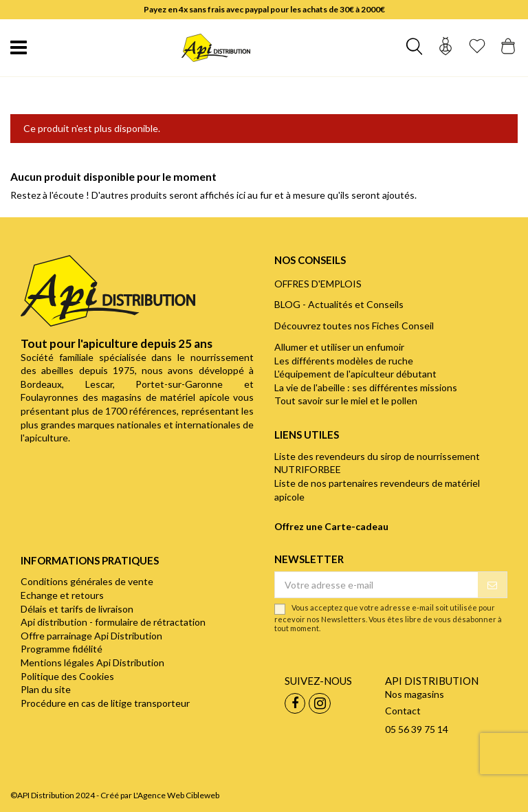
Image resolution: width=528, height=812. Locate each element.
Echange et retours (62, 595)
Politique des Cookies (67, 676)
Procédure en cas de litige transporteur (105, 703)
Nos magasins (415, 694)
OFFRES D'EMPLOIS (318, 284)
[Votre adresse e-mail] (376, 585)
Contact (403, 711)
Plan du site (46, 689)
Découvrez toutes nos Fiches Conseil (354, 326)
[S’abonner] (492, 585)
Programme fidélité (62, 649)
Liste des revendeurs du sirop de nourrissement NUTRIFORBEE (377, 463)
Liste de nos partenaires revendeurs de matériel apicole (377, 490)
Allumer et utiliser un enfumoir (339, 347)
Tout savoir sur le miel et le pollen (346, 400)
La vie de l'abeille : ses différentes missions (366, 387)
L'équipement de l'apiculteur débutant (355, 374)
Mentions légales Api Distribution (92, 662)
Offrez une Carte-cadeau (331, 526)
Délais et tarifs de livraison (77, 609)
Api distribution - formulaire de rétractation (113, 622)
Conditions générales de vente (87, 581)
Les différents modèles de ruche (344, 361)
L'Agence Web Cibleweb (176, 795)
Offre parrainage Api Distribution (91, 636)
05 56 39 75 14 (417, 729)
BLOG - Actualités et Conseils (339, 304)
